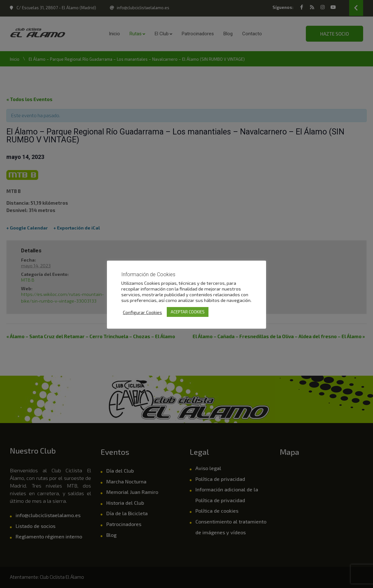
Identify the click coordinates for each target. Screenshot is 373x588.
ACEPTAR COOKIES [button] (188, 312)
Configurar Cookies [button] (142, 312)
